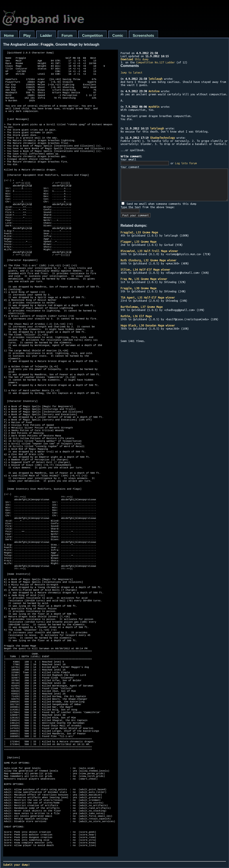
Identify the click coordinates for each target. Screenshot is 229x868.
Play (27, 36)
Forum (67, 36)
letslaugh (156, 79)
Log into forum (186, 163)
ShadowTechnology (162, 138)
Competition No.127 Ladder (156, 62)
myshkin (154, 107)
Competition (93, 36)
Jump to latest (131, 72)
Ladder (46, 36)
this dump (135, 59)
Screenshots (143, 36)
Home (9, 36)
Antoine (154, 91)
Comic (118, 36)
